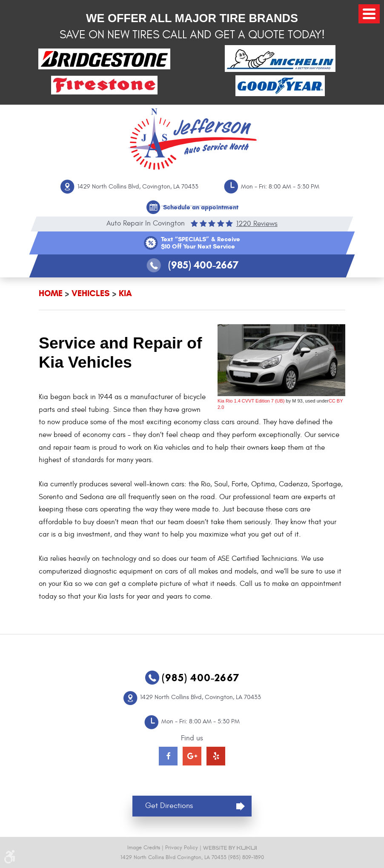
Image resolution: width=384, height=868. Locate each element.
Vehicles (91, 293)
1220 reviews (257, 224)
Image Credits (144, 848)
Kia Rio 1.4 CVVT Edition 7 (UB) (251, 401)
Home (51, 293)
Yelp (216, 756)
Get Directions (169, 806)
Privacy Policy (182, 848)
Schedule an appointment (201, 207)
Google (192, 756)
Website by (230, 848)
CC (332, 401)
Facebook (168, 756)
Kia (125, 293)
